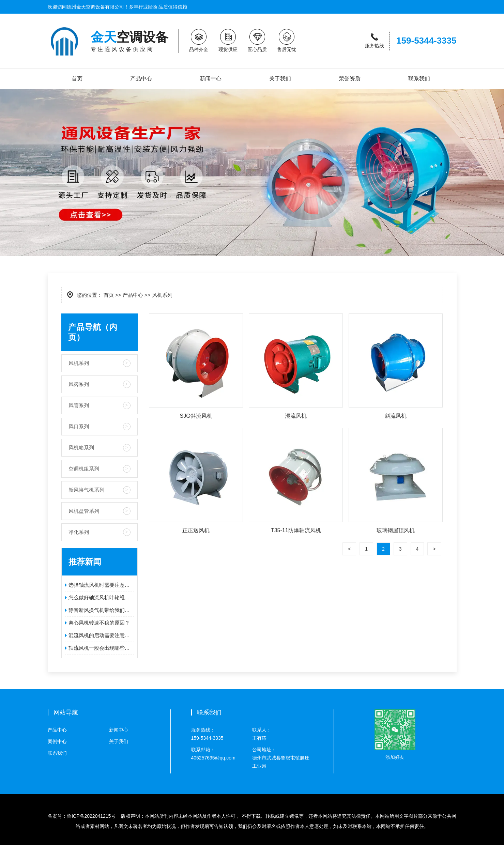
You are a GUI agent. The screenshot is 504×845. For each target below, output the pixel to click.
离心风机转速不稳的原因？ (99, 623)
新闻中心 (211, 79)
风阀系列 (79, 384)
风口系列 (79, 426)
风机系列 (79, 363)
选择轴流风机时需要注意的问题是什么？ (101, 585)
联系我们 (419, 79)
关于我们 (280, 79)
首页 (77, 79)
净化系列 (79, 532)
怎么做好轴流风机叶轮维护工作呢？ (101, 597)
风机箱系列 (81, 448)
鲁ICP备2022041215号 (91, 816)
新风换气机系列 (86, 490)
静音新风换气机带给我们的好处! (101, 610)
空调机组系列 (84, 469)
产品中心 (141, 79)
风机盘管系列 (84, 511)
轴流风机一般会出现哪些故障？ (101, 648)
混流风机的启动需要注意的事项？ (101, 635)
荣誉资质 (350, 79)
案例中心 (57, 741)
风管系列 (79, 405)
